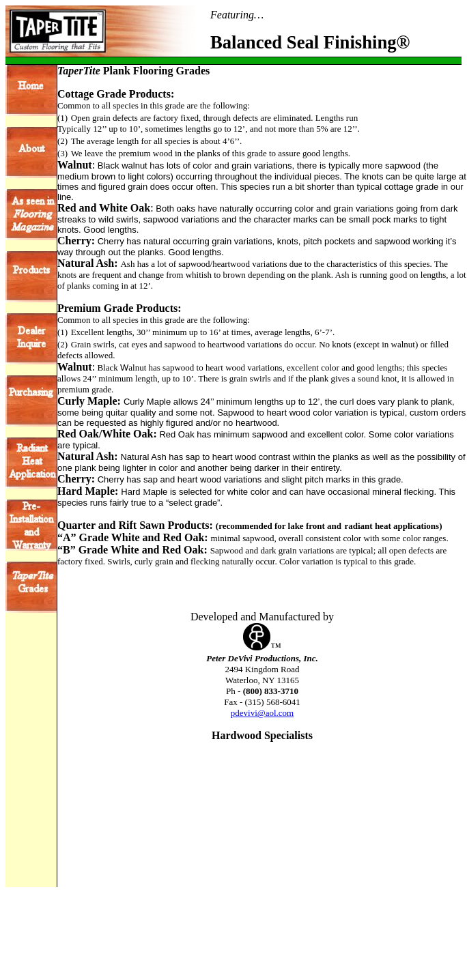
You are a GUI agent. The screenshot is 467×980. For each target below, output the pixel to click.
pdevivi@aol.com (262, 713)
